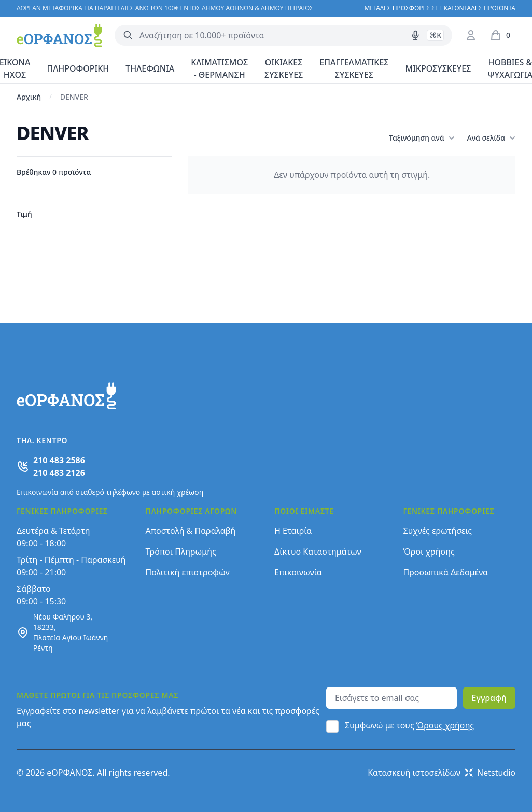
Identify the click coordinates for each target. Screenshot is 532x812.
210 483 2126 (59, 473)
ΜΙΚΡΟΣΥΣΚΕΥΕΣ (438, 68)
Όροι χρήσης (429, 552)
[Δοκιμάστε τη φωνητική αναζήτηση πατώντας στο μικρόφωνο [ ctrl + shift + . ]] (415, 35)
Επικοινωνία (298, 572)
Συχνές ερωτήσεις (438, 531)
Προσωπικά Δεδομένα (446, 572)
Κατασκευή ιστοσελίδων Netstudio (442, 773)
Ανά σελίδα (491, 138)
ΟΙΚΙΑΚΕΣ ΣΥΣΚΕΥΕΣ (284, 68)
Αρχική (29, 97)
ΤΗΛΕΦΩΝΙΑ (150, 68)
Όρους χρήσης (445, 725)
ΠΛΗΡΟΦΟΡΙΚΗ (78, 68)
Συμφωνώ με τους (409, 725)
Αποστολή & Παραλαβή (191, 531)
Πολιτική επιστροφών (188, 572)
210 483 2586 (59, 460)
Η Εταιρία (293, 531)
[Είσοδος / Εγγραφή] (471, 35)
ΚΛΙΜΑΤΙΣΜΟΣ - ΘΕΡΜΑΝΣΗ (219, 68)
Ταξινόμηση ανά (422, 138)
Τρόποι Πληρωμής (181, 552)
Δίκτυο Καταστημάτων (318, 552)
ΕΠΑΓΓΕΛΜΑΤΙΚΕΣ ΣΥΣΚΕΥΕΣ (354, 68)
